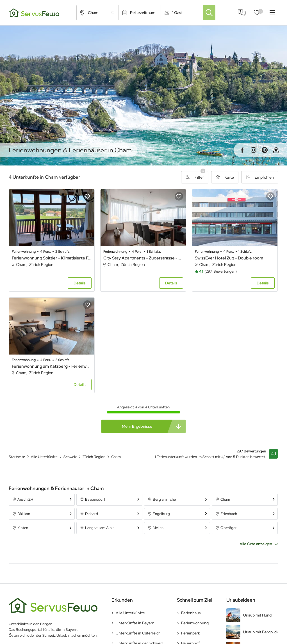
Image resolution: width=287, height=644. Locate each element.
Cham (225, 499)
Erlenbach (229, 514)
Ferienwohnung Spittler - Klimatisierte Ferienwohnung (52, 258)
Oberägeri (229, 528)
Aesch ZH (25, 499)
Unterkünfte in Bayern (135, 623)
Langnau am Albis (100, 528)
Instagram (253, 150)
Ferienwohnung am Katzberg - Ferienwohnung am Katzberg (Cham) (52, 366)
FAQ (242, 13)
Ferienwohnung (195, 623)
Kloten (23, 528)
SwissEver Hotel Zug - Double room (229, 258)
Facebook (242, 150)
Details (80, 283)
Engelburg (161, 514)
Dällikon (24, 514)
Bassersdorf (95, 499)
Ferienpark (191, 633)
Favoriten (260, 11)
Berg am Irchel (165, 499)
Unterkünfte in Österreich (138, 633)
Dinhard (92, 514)
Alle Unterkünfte (130, 613)
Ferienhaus (191, 613)
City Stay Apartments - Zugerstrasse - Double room (143, 258)
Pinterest (265, 150)
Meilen (158, 528)
